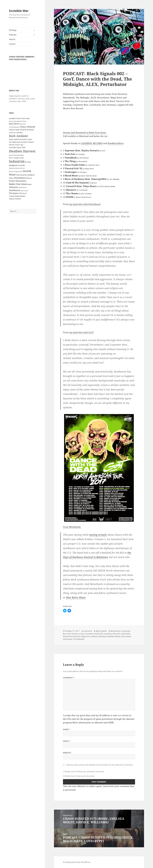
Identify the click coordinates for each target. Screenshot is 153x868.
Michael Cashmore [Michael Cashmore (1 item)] (14, 168)
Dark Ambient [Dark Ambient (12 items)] (18, 136)
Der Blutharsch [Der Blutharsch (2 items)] (15, 142)
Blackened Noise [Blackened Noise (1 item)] (22, 121)
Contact (12, 44)
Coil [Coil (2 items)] (10, 133)
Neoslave (102, 636)
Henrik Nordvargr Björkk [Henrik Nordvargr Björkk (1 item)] (16, 155)
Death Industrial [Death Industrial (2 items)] (15, 139)
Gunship (89, 634)
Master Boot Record (72, 636)
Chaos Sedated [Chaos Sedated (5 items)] (28, 127)
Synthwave (68, 639)
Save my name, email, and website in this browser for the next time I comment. (100, 765)
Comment (69, 678)
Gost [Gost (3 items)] (24, 147)
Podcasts (13, 35)
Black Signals (101, 631)
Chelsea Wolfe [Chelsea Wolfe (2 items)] (14, 130)
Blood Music (116, 631)
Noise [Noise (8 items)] (12, 175)
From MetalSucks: (72, 527)
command (88, 631)
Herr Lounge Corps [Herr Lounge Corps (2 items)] (16, 158)
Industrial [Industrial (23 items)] (17, 161)
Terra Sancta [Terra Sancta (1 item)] (24, 191)
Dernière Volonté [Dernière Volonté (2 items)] (27, 142)
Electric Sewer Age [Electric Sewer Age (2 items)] (16, 145)
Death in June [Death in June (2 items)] (27, 139)
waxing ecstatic (98, 535)
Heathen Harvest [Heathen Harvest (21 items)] (22, 151)
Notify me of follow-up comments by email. (85, 772)
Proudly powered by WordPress (77, 862)
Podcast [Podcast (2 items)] (29, 178)
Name (67, 729)
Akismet (130, 719)
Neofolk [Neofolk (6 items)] (27, 171)
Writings (13, 30)
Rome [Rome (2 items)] (30, 184)
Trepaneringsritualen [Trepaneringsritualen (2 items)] (17, 196)
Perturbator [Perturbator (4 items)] (20, 178)
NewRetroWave (116, 143)
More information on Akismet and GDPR (93, 723)
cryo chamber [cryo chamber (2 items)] (18, 133)
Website (67, 753)
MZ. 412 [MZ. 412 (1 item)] (23, 168)
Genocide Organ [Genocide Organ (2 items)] (15, 147)
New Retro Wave (76, 597)
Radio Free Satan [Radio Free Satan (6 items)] (18, 184)
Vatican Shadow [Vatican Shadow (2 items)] (15, 199)
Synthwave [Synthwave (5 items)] (15, 190)
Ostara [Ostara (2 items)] (11, 178)
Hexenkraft (98, 634)
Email (67, 741)
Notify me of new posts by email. (80, 776)
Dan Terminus (74, 634)
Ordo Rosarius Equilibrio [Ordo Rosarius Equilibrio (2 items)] (25, 175)
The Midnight (79, 639)
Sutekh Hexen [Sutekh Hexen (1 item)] (22, 187)
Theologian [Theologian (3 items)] (14, 193)
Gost (82, 634)
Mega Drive (86, 636)
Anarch (12, 39)
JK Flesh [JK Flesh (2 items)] (28, 162)
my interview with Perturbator (85, 204)
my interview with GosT (81, 332)
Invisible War (19, 11)
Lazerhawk (126, 634)
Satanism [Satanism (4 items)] (13, 187)
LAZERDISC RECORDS (92, 143)
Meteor (95, 636)
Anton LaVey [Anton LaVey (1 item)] (13, 121)
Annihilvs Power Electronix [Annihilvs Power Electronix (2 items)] (19, 118)
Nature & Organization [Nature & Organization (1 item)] (16, 171)
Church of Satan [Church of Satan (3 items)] (27, 130)
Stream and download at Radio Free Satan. (85, 133)
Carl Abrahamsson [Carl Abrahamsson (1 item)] (14, 127)
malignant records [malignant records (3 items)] (17, 165)
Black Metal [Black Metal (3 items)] (14, 124)
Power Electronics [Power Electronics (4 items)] (18, 181)
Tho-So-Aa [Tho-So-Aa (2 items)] (23, 193)
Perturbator (126, 636)
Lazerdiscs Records (112, 634)
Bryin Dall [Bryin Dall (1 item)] (22, 124)
